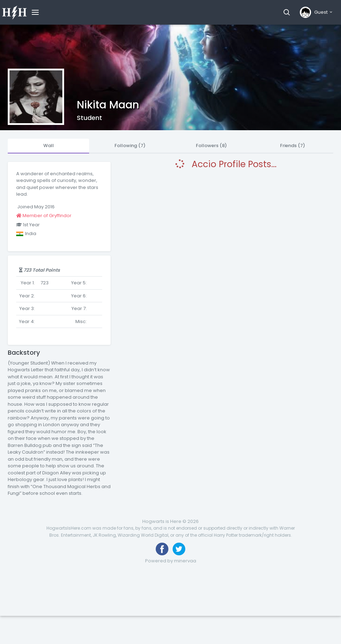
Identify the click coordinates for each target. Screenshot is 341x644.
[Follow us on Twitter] (179, 549)
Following (130, 146)
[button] (287, 12)
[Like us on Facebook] (162, 549)
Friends (293, 146)
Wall (49, 146)
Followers (211, 146)
